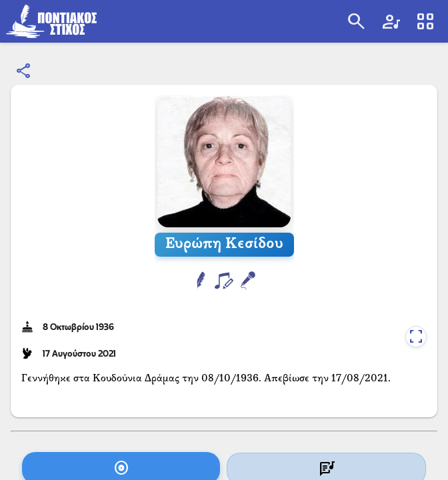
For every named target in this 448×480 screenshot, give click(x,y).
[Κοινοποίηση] (24, 71)
